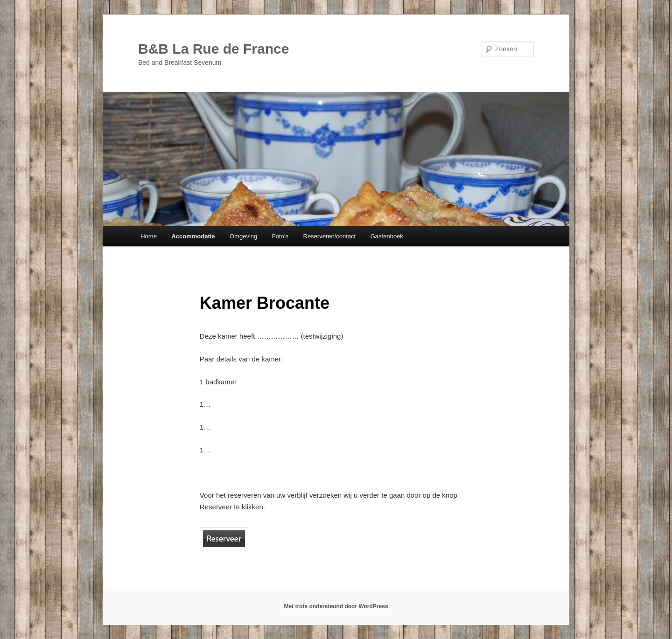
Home (149, 236)
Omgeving (243, 236)
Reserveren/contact (330, 236)
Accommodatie (193, 236)
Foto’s (280, 236)
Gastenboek (387, 236)
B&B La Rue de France (213, 49)
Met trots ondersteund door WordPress (336, 606)
